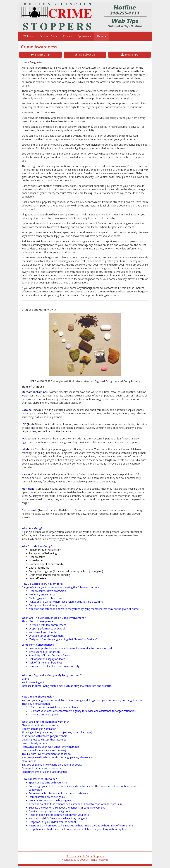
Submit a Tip (40, 55)
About (101, 36)
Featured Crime (49, 36)
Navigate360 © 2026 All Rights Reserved (85, 860)
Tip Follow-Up (85, 55)
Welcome (29, 36)
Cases (68, 36)
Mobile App (130, 55)
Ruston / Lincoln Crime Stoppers (85, 856)
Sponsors (85, 36)
